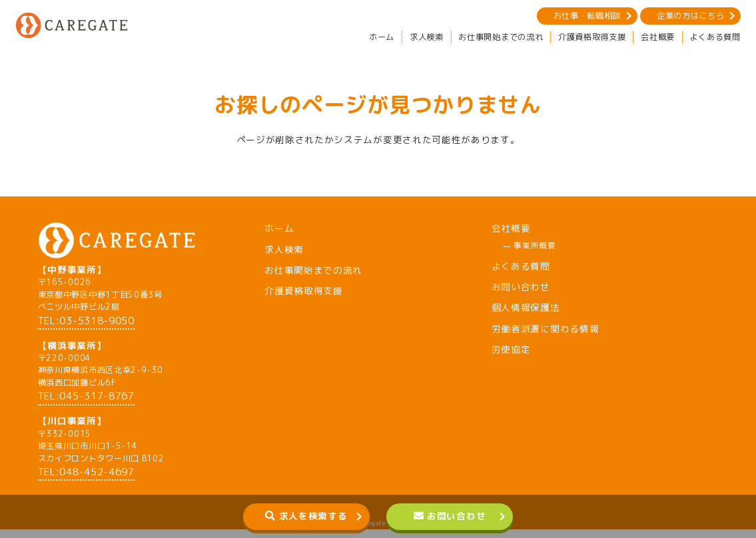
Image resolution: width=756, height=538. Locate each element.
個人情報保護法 (526, 307)
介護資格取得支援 (592, 37)
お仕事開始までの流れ (501, 37)
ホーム (382, 37)
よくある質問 (715, 37)
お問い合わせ (456, 516)
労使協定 (511, 349)
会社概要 (658, 37)
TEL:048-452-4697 (86, 480)
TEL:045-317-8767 (86, 404)
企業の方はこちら (690, 16)
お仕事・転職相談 (587, 16)
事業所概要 (535, 246)
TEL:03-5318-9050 (86, 329)
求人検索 (427, 37)
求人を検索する (313, 516)
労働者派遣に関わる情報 (546, 329)
